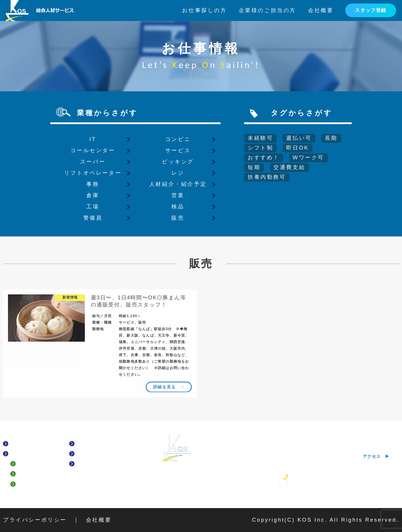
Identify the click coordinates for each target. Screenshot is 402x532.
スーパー (93, 162)
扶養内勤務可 (267, 177)
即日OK (297, 148)
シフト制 (260, 148)
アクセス (372, 456)
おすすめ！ (264, 158)
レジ (178, 173)
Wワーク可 (308, 158)
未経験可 (260, 138)
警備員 (93, 218)
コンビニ (178, 139)
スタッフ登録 (371, 10)
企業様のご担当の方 (268, 10)
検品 (178, 207)
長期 (331, 138)
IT (93, 139)
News (85, 464)
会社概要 (321, 10)
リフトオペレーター (93, 173)
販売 (178, 218)
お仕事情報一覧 (98, 443)
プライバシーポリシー (35, 520)
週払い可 (299, 138)
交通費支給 (289, 167)
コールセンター (93, 150)
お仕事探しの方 (204, 10)
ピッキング (178, 162)
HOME (20, 443)
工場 (93, 207)
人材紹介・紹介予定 (178, 184)
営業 (178, 195)
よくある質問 (36, 464)
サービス (178, 150)
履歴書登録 (33, 484)
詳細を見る (164, 387)
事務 (93, 184)
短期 (254, 167)
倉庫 (93, 195)
